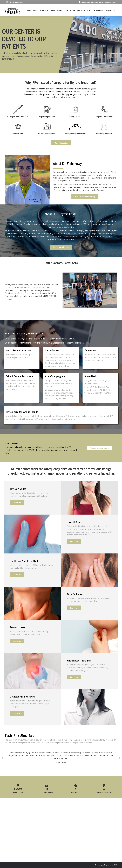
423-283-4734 (34, 477)
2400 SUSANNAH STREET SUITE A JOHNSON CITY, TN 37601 (98, 2)
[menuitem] (30, 10)
